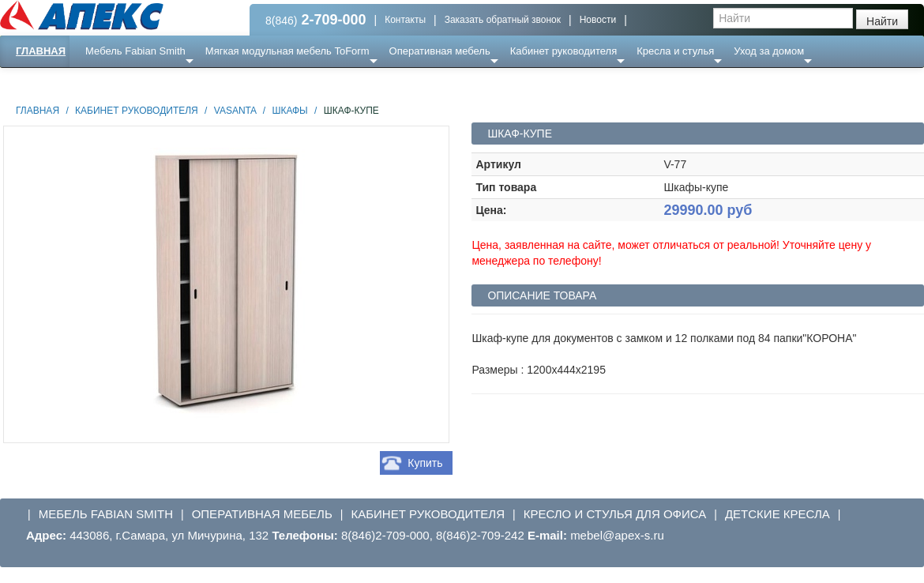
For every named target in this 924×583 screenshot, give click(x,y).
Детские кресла (778, 514)
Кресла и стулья (675, 51)
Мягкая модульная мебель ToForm (287, 51)
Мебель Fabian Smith (135, 51)
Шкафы (289, 111)
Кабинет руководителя (563, 51)
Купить (425, 463)
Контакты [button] (405, 20)
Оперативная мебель (440, 51)
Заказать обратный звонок (503, 20)
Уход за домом (769, 51)
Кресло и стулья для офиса (615, 514)
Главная (41, 51)
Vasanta (235, 111)
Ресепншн (171, 83)
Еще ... (111, 83)
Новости (598, 20)
